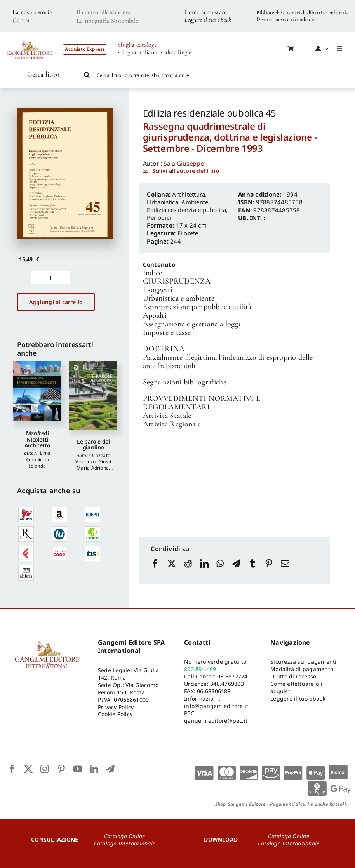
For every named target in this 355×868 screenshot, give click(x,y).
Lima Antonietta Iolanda (38, 459)
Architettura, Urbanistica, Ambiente (177, 198)
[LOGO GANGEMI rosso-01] (30, 37)
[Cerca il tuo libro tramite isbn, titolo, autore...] (211, 75)
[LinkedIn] (204, 571)
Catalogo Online (125, 836)
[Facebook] (155, 571)
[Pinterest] (269, 571)
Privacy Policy (116, 707)
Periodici (159, 217)
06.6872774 (232, 676)
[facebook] (12, 769)
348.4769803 (227, 684)
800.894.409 (200, 669)
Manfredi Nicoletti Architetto (37, 439)
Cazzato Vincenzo (93, 458)
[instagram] (45, 769)
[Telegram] (236, 571)
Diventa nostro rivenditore (286, 19)
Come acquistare (206, 12)
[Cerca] (87, 75)
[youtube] (78, 769)
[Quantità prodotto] (50, 277)
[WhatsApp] (220, 571)
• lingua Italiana (137, 52)
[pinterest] (61, 769)
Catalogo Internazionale (125, 843)
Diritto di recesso (293, 676)
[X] (172, 571)
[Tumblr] (252, 571)
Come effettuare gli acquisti (297, 687)
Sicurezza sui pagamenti (304, 662)
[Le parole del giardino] (93, 395)
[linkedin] (94, 769)
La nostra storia (32, 12)
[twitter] (28, 769)
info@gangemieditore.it (216, 706)
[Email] (285, 571)
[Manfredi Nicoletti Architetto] (37, 391)
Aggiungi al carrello (56, 302)
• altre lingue (177, 52)
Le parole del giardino (93, 444)
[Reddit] (188, 571)
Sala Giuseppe (184, 164)
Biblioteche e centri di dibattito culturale (303, 13)
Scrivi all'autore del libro (186, 171)
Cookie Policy (115, 714)
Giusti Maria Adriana (94, 465)
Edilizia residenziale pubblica (186, 210)
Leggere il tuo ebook (298, 698)
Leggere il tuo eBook (208, 20)
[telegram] (110, 769)
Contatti (23, 20)
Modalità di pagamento (302, 669)
